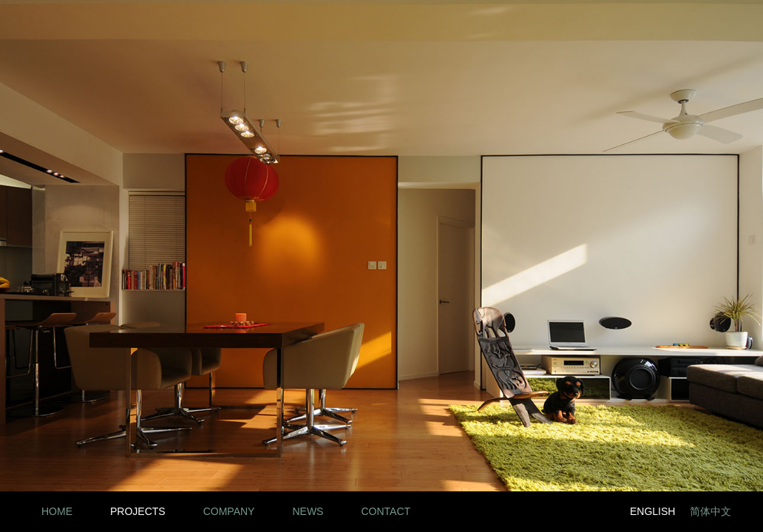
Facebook (562, 512)
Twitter (595, 512)
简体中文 (711, 511)
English (652, 511)
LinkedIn (528, 512)
